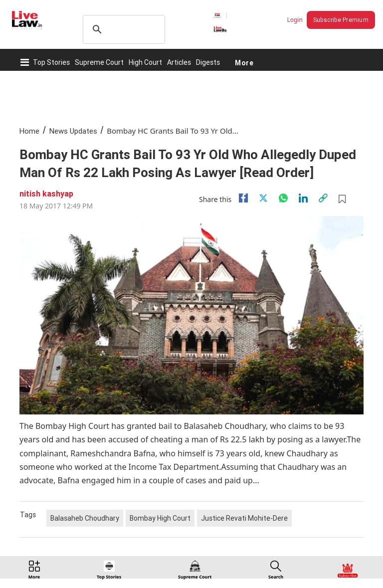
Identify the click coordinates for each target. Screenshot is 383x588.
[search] (122, 29)
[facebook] (243, 198)
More (244, 62)
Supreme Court (99, 62)
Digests (208, 62)
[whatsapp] (283, 198)
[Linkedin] (303, 198)
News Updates (73, 131)
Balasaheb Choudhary (85, 518)
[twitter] (263, 198)
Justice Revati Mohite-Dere (244, 518)
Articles (179, 62)
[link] (323, 198)
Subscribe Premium (341, 20)
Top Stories (51, 62)
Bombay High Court (160, 518)
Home (29, 131)
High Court (145, 62)
